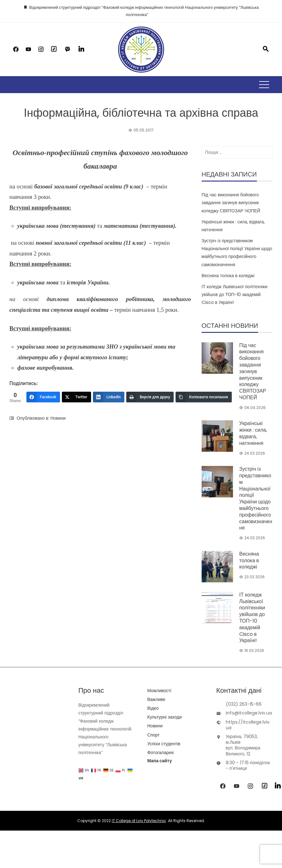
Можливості (159, 691)
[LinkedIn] (109, 397)
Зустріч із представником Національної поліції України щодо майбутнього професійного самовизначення (256, 498)
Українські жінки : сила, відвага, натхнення (253, 433)
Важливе (156, 699)
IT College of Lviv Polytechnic (139, 821)
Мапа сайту (160, 761)
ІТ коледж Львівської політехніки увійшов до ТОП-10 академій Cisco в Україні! (235, 294)
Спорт (153, 735)
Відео (153, 708)
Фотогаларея (160, 753)
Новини (58, 418)
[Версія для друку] (150, 397)
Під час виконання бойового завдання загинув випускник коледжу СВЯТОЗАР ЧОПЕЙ (231, 203)
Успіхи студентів (164, 744)
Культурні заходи (165, 717)
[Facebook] (43, 397)
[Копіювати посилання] (204, 397)
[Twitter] (76, 397)
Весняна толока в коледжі (228, 276)
